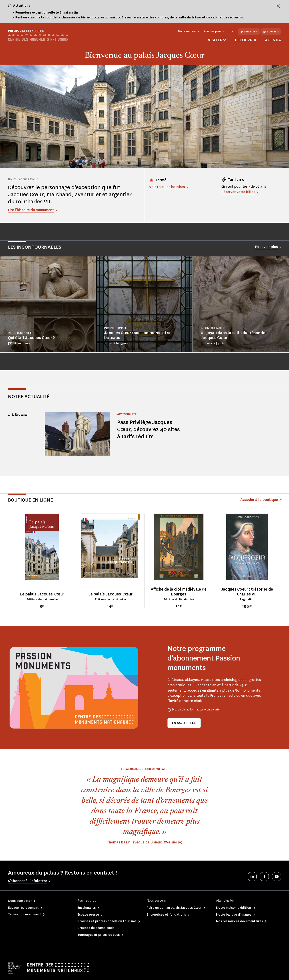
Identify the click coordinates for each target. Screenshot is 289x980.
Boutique (271, 32)
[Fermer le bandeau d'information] (278, 6)
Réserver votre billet (239, 192)
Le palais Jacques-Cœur (42, 594)
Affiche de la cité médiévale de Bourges (179, 592)
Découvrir (245, 40)
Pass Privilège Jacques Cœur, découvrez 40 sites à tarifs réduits (150, 429)
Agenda (273, 40)
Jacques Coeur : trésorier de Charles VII (247, 592)
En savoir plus (184, 723)
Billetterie (249, 32)
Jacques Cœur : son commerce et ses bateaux (139, 335)
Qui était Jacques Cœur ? (31, 338)
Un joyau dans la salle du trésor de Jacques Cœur (233, 335)
